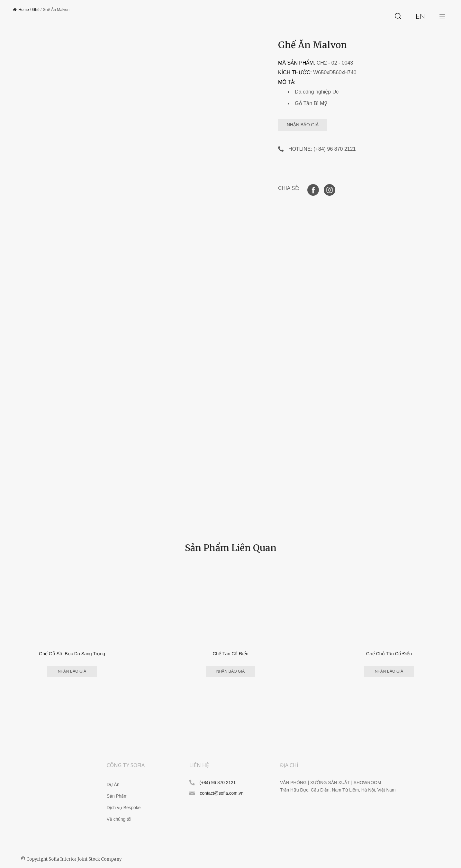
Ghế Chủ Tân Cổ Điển (389, 653)
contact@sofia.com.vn (222, 794)
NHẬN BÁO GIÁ (310, 125)
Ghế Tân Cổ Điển (230, 653)
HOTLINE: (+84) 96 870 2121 (322, 149)
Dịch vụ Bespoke (124, 808)
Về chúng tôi (119, 820)
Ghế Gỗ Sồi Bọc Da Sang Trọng (72, 653)
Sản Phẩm (117, 796)
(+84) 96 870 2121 (218, 783)
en (420, 16)
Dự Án (113, 785)
